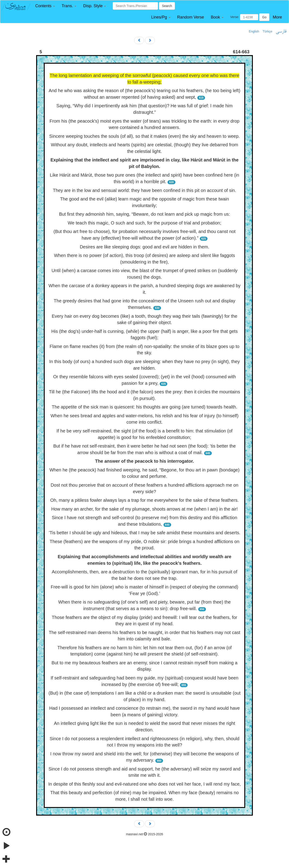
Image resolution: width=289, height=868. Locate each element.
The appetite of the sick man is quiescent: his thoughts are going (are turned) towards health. (144, 407)
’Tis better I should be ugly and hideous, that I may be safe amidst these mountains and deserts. (144, 533)
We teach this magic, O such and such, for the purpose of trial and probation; (144, 223)
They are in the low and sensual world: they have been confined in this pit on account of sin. (144, 190)
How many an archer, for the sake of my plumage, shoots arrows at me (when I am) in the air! (144, 509)
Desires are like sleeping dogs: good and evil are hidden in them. (144, 247)
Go (264, 17)
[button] (45, 6)
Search (167, 6)
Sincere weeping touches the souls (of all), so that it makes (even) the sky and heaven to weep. (144, 136)
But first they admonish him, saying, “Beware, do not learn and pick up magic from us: (144, 214)
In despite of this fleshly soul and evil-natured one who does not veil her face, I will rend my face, (145, 784)
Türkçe (267, 31)
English (254, 31)
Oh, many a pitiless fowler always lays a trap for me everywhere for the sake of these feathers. (145, 500)
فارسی (281, 32)
